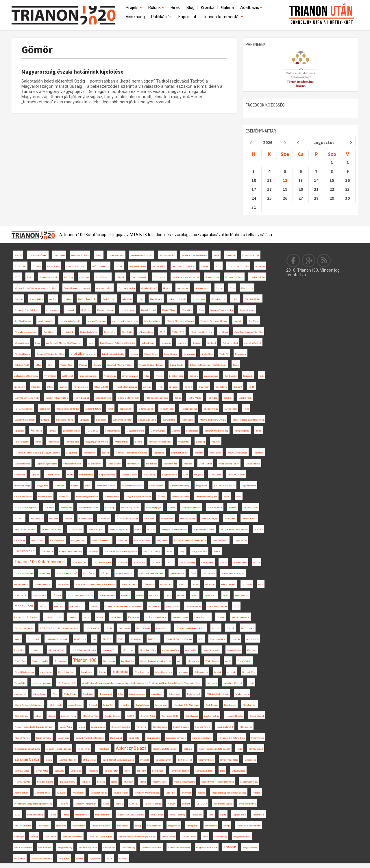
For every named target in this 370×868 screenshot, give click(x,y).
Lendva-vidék (245, 398)
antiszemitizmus (137, 266)
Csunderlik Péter (43, 793)
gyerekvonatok (177, 573)
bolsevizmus (79, 826)
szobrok (205, 266)
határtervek (87, 672)
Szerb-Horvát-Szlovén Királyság (118, 760)
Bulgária (97, 365)
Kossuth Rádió (167, 409)
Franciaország (160, 727)
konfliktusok (158, 771)
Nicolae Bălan (159, 266)
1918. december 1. (101, 541)
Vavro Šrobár (207, 562)
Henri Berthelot (215, 508)
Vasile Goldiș (66, 508)
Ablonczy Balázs (131, 748)
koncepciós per (228, 584)
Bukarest (86, 782)
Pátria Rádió (123, 826)
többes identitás (103, 815)
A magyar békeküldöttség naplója (190, 541)
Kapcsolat (187, 17)
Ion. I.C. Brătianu (23, 826)
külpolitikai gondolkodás (113, 354)
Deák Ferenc (212, 705)
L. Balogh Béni (176, 376)
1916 (259, 431)
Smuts (223, 562)
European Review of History (214, 321)
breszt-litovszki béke (42, 859)
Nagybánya (42, 486)
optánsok (174, 387)
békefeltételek (45, 497)
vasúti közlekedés (23, 848)
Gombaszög (231, 376)
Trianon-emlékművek (89, 508)
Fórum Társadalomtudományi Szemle (124, 606)
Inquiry (18, 639)
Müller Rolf (108, 705)
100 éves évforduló (38, 255)
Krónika (208, 8)
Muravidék (187, 310)
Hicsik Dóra (116, 617)
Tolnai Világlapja (129, 584)
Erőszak (19, 299)
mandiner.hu (90, 453)
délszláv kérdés (188, 519)
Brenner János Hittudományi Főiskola (137, 837)
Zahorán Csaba (27, 759)
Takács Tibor (66, 365)
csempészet (209, 573)
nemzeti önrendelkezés (160, 442)
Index (216, 255)
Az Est (53, 299)
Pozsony (216, 442)
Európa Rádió (231, 409)
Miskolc (100, 617)
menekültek (24, 606)
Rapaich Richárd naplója (57, 398)
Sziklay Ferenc (189, 837)
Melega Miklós (22, 343)
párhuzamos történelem (26, 376)
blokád (218, 672)
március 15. (210, 595)
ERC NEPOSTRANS (224, 486)
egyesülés (19, 431)
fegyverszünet (249, 486)
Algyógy (147, 387)
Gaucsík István (250, 508)
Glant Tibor (204, 387)
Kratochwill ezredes (121, 727)
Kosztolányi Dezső (223, 804)
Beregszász (33, 639)
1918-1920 (92, 431)
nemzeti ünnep (242, 431)
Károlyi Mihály (169, 310)
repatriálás (84, 277)
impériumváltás (212, 716)
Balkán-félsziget (107, 595)
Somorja (194, 376)
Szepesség (250, 760)
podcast (186, 804)
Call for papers (201, 672)
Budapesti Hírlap (99, 793)
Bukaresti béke (253, 464)
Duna (222, 771)
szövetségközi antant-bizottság (248, 420)
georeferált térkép (71, 431)
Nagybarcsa (174, 826)
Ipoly (262, 376)
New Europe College (237, 453)
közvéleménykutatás (132, 486)
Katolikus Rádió (22, 365)
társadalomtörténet (233, 683)
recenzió (216, 628)
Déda (232, 288)
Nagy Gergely (171, 354)
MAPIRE (134, 804)
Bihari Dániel (230, 519)
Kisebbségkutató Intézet (165, 749)
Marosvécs (193, 661)
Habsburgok (20, 595)
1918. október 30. (67, 683)
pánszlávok (157, 694)
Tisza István (84, 749)
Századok (101, 420)
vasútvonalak (45, 848)
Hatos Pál (63, 804)
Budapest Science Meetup (179, 639)
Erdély (87, 617)
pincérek (238, 321)
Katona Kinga (85, 519)
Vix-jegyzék (184, 442)
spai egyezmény (67, 782)
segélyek (228, 398)
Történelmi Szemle (106, 486)
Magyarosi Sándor (135, 431)
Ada (179, 661)
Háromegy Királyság (217, 606)
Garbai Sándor (177, 365)
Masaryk (123, 859)
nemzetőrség (86, 475)
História (101, 782)
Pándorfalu (231, 255)
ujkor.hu (176, 431)
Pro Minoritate (244, 661)
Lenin (251, 683)
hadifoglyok (154, 606)
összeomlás (192, 431)
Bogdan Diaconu (112, 716)
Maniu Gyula (215, 475)
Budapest (154, 595)
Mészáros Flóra (90, 716)
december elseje (22, 486)
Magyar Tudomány (97, 321)
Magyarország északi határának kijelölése (73, 72)
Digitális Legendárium (47, 464)
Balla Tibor (170, 793)
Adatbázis (252, 8)
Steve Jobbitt (101, 387)
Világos (51, 716)
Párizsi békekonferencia (26, 332)
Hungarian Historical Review (234, 530)
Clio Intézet (109, 848)
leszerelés (19, 650)
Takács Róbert (22, 442)
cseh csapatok (156, 486)
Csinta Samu (163, 628)
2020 (17, 277)
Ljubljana (182, 343)
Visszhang (135, 17)
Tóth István (110, 376)
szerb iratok (68, 332)
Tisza (246, 409)
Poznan (83, 365)
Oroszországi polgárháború (27, 749)
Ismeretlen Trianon (180, 771)
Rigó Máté (253, 321)
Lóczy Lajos (53, 266)
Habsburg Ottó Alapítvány (186, 705)
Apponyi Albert (242, 595)
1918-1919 (178, 332)
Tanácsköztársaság (180, 486)
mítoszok (70, 310)
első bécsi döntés (101, 266)
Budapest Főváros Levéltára (50, 354)
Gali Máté (210, 584)
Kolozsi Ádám (36, 299)
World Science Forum (229, 464)
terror (91, 343)
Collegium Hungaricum (86, 804)
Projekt (134, 8)
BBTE (227, 497)
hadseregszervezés (176, 738)
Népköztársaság (189, 409)
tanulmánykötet (206, 760)
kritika (138, 530)
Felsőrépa (259, 453)
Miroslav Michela (253, 299)
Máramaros (63, 584)
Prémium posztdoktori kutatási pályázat (34, 727)
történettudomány (240, 617)
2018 (162, 332)
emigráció (59, 606)
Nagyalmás (202, 486)
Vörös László (114, 464)
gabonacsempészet (202, 738)
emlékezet (45, 409)
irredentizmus (82, 815)
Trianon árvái (61, 661)
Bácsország (109, 661)
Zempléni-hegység (102, 562)
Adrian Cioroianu (180, 617)
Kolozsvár (252, 650)
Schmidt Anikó (148, 716)
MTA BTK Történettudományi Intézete (59, 628)
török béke (149, 519)
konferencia (120, 672)
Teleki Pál (224, 354)
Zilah (211, 815)
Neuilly (109, 628)
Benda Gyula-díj (103, 277)
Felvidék (121, 277)
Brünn (70, 475)
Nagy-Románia (169, 475)
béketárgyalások (152, 321)
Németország (127, 310)
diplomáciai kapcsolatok (183, 266)
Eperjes (35, 475)
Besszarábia (37, 519)
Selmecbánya (212, 277)
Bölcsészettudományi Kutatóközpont (208, 365)
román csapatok (130, 376)
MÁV (205, 837)
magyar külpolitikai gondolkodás (190, 628)
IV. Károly (61, 793)
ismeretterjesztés (212, 650)
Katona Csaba (234, 650)
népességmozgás (53, 617)
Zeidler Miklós (212, 661)
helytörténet (80, 639)
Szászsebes (39, 595)
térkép (226, 826)
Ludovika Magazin (67, 760)
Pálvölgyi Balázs (22, 354)
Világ (147, 376)
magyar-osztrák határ (207, 848)
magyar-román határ (76, 266)
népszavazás (98, 727)
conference (20, 475)
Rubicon (182, 584)
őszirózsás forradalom (179, 848)
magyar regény (92, 628)
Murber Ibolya (242, 694)
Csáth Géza (47, 551)
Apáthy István (21, 793)
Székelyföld (20, 266)
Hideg (138, 826)
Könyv (50, 365)
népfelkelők (191, 650)
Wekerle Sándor (129, 475)
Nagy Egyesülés (148, 650)
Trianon (230, 847)
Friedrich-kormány (152, 551)
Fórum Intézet (112, 431)
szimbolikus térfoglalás (206, 497)
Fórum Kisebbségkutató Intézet (214, 749)
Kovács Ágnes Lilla (87, 299)
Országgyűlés (153, 738)
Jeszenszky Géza (88, 848)
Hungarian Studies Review (174, 530)
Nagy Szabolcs (199, 551)
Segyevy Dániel (22, 771)
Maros (82, 727)
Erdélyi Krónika (238, 771)
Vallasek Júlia (148, 343)
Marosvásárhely (218, 639)
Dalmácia (53, 519)
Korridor (172, 508)
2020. (18, 815)
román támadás (46, 321)
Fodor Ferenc (258, 738)
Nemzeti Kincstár (234, 716)
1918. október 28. (24, 409)
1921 (30, 277)
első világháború (83, 354)
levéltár (217, 551)
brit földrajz (20, 859)
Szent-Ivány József (66, 573)
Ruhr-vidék (60, 486)
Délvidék (231, 628)
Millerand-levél (172, 606)
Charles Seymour (251, 255)
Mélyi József (194, 694)
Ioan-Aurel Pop (109, 650)
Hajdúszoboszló (43, 584)
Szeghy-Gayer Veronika (221, 310)
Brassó (99, 255)
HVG (160, 387)
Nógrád (75, 486)
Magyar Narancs (124, 573)
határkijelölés (127, 661)
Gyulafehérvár (109, 299)
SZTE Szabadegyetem (26, 508)
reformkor (125, 705)
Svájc (182, 551)
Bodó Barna (153, 639)
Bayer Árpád (116, 738)
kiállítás (119, 804)
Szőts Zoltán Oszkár (128, 398)
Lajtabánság (241, 541)
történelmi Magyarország (147, 793)
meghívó (67, 299)
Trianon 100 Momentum (248, 826)
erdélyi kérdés (167, 519)
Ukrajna (167, 288)
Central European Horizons (77, 288)
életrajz (188, 387)
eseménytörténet (253, 343)
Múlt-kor (44, 606)
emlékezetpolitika (247, 804)
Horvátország (128, 848)
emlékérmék (20, 694)
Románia (36, 431)
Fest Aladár (240, 354)
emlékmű (223, 332)
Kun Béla (68, 277)
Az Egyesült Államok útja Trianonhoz (64, 343)
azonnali (233, 508)
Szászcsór (136, 639)
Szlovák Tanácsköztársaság (89, 738)
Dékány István (211, 409)
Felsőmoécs (43, 826)
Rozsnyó (238, 387)
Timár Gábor (50, 376)
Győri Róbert (50, 332)
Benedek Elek (249, 672)
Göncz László (143, 628)
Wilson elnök (78, 793)
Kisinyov (172, 804)
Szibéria (37, 266)
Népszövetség (187, 562)
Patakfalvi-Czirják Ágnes (100, 837)
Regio (239, 749)
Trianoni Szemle (139, 277)
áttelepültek (207, 354)
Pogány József (160, 782)
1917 (236, 606)
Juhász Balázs (249, 519)
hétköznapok (55, 705)
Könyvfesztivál (148, 310)
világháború (162, 541)
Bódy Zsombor (142, 672)
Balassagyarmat (163, 760)
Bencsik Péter (111, 771)
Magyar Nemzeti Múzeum (180, 321)
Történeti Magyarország (216, 431)
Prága (236, 365)
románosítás (52, 310)
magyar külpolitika (242, 837)
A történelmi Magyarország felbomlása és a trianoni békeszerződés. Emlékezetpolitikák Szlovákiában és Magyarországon (141, 683)
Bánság (34, 837)
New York (123, 541)
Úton (37, 343)
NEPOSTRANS (23, 782)
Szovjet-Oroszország (127, 519)
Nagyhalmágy (250, 705)
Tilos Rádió (127, 332)
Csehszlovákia (24, 551)
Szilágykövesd (257, 716)
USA (120, 694)
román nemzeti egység (142, 255)
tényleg (134, 354)
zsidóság (200, 442)
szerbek (68, 519)
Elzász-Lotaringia (106, 310)
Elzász (106, 453)
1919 (121, 639)
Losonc (139, 442)
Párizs (223, 815)
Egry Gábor (95, 859)
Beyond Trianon (121, 793)
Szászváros (199, 299)
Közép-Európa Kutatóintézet (28, 705)
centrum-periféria (104, 288)
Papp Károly (64, 859)
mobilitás (156, 562)
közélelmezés (170, 464)
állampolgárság (202, 288)
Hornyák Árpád (82, 398)
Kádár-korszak (218, 299)
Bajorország (175, 694)
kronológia (19, 837)
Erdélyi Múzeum (202, 617)
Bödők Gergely (21, 716)
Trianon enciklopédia (24, 628)
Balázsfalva (221, 387)
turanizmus (189, 354)
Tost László (159, 277)
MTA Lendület (79, 562)
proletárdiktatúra (93, 409)
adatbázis (127, 299)
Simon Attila (42, 771)
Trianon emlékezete (101, 826)
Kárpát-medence (107, 475)
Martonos (183, 672)
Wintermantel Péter (122, 420)
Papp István (215, 453)
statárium (49, 508)
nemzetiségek (75, 705)
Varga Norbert (77, 606)
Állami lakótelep (112, 497)
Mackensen (104, 519)
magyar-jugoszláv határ (97, 442)
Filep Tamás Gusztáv (25, 530)
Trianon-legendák (40, 661)
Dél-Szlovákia (248, 628)
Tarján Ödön (20, 683)
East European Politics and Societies (118, 343)
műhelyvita (148, 584)
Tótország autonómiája (157, 398)
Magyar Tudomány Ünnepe (213, 420)
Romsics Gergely (210, 519)
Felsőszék (197, 815)
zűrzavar (57, 595)
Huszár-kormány (66, 672)
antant (235, 299)
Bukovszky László (130, 508)
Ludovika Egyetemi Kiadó (27, 398)
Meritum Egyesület (119, 530)
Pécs (55, 694)
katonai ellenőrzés (23, 497)
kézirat (80, 859)
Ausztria (258, 530)
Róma (218, 266)
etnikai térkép (89, 760)
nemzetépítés (81, 387)
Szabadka (88, 694)
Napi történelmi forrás (204, 530)
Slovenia (221, 617)
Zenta (49, 760)
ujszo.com (20, 387)
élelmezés (212, 683)
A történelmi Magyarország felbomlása (33, 804)
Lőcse (53, 815)
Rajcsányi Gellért (167, 255)
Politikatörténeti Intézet (233, 573)
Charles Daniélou (116, 255)
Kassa (106, 804)
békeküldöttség (257, 277)
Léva (141, 299)
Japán (178, 398)
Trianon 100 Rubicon (52, 530)
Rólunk (157, 8)
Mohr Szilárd (70, 694)
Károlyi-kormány (44, 738)
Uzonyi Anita (66, 727)
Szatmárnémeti (22, 464)
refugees (198, 475)
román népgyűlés (171, 650)
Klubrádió (188, 464)
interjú (228, 661)
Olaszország (37, 541)
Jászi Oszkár (205, 464)
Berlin (201, 639)
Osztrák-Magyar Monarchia (185, 277)
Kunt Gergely (156, 299)
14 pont (197, 343)
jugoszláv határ (69, 716)
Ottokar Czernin (193, 606)
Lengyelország (78, 541)
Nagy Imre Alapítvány (201, 332)
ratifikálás (212, 398)
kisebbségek (230, 705)
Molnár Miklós (122, 442)
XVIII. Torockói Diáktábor (151, 573)
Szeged (93, 705)
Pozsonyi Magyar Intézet (80, 595)
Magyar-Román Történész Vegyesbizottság (36, 288)
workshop (110, 508)
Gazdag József (149, 288)
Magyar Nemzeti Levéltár (138, 497)
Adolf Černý (89, 573)
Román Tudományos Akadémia (155, 661)
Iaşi (94, 639)
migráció (236, 639)
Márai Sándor (95, 464)
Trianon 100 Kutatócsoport (40, 562)
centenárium (211, 826)
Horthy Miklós (194, 398)
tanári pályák (192, 826)
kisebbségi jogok (154, 508)
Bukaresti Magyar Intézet (120, 365)
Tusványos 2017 (170, 716)
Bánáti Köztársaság (24, 672)
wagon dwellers (250, 848)
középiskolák (126, 409)
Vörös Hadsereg (177, 815)
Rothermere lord (230, 343)
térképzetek (134, 738)
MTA (38, 365)
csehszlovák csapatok (57, 639)
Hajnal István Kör (180, 453)
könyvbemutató (137, 694)
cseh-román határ (180, 497)
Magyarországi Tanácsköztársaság (229, 793)
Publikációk (161, 17)
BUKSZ (130, 716)
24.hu (50, 387)
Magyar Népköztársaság (59, 749)
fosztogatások (57, 541)
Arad (185, 475)
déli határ (188, 749)
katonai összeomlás (72, 837)
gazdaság (247, 584)
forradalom (93, 771)
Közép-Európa (75, 530)
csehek (119, 266)
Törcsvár (94, 606)
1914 (170, 551)
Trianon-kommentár (223, 17)
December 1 (258, 815)
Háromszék (247, 288)
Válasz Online (39, 694)
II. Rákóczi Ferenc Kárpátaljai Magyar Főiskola (37, 453)
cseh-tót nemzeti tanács (84, 650)
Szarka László (146, 409)
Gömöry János (256, 749)
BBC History (149, 475)
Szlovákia (59, 771)
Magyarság (72, 453)
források (257, 793)
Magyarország (65, 848)
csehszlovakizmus (42, 683)
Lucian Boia (63, 738)
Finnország (124, 628)
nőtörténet (68, 376)
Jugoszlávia (139, 562)
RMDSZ (107, 639)
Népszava (128, 650)
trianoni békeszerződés (68, 409)
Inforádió (105, 573)
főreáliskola (133, 617)
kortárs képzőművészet (26, 617)
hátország (166, 343)
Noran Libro (36, 650)
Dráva (226, 595)
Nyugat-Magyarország (126, 387)
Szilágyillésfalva (247, 310)
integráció (36, 387)
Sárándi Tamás (53, 475)
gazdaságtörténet (80, 255)
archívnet (186, 793)
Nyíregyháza (103, 749)
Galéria (227, 8)
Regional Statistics (234, 277)
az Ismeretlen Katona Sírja (231, 738)
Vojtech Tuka (239, 815)
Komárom (19, 519)
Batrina (195, 595)
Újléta (193, 573)
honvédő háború (45, 782)
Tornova (52, 431)
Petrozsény (110, 332)
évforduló (145, 760)
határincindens (21, 584)
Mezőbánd (151, 464)
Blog (190, 8)
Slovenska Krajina (65, 420)
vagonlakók (159, 453)
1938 (196, 584)
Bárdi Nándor (157, 815)
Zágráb (102, 672)
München (128, 782)
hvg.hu (170, 562)
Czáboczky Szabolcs (238, 266)
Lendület (73, 617)
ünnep (114, 782)
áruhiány (199, 453)
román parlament (225, 727)
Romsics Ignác (96, 530)
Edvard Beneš (151, 354)
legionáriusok (183, 288)
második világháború (191, 508)
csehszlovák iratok (204, 771)
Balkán (139, 595)
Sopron (219, 288)
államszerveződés (88, 376)
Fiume (66, 815)
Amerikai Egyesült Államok (194, 255)
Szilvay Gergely (158, 431)
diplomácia (61, 826)
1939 (168, 595)
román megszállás (229, 760)
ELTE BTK (202, 804)
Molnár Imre (161, 705)
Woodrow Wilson (220, 541)
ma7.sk (63, 387)
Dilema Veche (168, 837)
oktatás (151, 530)
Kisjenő (18, 255)
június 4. (45, 420)
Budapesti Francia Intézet (27, 310)
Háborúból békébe (89, 332)
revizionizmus (240, 562)
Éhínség (161, 497)
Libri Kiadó (85, 420)
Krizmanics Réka (142, 541)
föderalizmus (192, 716)
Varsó (110, 409)
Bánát (38, 442)
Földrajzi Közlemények (218, 694)
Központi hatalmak (48, 277)
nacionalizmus (211, 376)
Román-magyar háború (87, 497)
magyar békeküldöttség (71, 551)
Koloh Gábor (187, 420)
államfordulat (133, 464)
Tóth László (50, 837)
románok (231, 672)
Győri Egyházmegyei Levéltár (249, 332)
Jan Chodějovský (23, 321)
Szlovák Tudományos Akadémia (131, 453)
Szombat (122, 562)
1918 (110, 859)
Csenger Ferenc (203, 727)
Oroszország (221, 837)
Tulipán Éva (20, 661)
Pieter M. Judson (236, 475)
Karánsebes (53, 442)
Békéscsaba (166, 584)
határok (181, 595)
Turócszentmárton (24, 573)
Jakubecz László (177, 299)
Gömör (37, 50)
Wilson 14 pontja (153, 804)
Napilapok (248, 376)
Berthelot (212, 343)
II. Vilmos (86, 310)
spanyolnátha (169, 420)
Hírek (175, 8)
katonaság (20, 541)
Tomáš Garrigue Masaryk (151, 365)
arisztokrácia (252, 639)
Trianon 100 (85, 660)
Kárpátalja (93, 551)
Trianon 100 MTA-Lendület (130, 815)
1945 (251, 387)
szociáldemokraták (72, 464)
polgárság (260, 266)
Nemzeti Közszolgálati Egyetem (121, 551)
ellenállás (125, 595)
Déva (201, 310)
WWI (239, 497)
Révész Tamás (22, 738)
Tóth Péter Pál (185, 760)
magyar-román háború (184, 782)
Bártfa (127, 771)
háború (38, 716)
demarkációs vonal (147, 420)
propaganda (59, 255)
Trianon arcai (106, 694)
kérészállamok (154, 826)
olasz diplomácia (103, 398)
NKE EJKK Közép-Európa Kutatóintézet (95, 584)
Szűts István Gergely (156, 617)
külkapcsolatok (146, 332)
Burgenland (45, 573)
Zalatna (201, 793)
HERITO (141, 771)
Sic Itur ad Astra (127, 288)
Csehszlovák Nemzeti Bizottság (218, 782)
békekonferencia (35, 815)
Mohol (143, 782)
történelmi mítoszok (151, 848)
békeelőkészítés (164, 672)
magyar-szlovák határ (70, 321)
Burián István (142, 705)
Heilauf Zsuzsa (181, 727)
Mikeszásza (246, 727)
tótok (88, 486)
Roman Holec (72, 442)
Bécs (261, 584)
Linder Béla (76, 771)
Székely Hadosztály (25, 420)
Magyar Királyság (57, 650)
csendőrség (46, 672)
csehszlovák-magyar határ (125, 321)
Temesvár (141, 727)
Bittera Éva (64, 497)
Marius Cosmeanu (249, 782)
